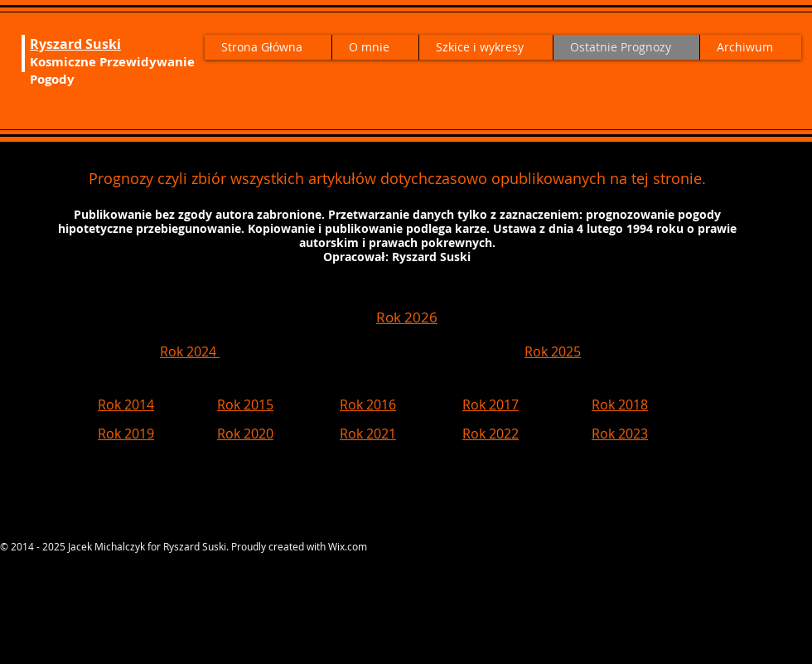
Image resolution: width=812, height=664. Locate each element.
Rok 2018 (620, 405)
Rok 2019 (126, 434)
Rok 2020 (245, 434)
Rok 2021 (368, 434)
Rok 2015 (245, 405)
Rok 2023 (620, 434)
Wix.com (348, 546)
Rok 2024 (190, 351)
